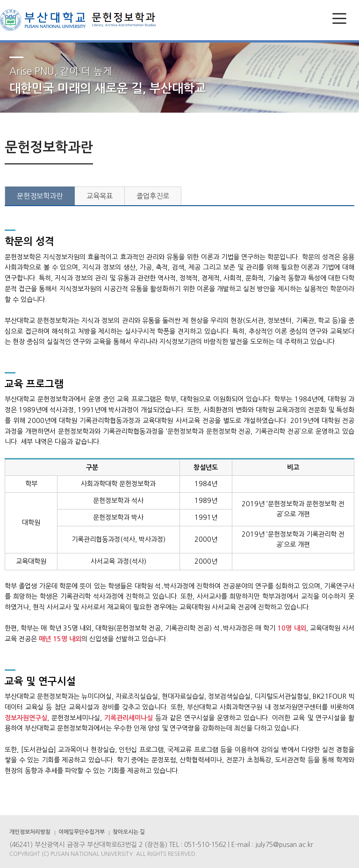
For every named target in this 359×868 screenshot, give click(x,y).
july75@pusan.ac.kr (284, 845)
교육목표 (100, 196)
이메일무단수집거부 (82, 832)
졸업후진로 (153, 196)
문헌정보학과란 (40, 196)
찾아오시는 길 (129, 832)
